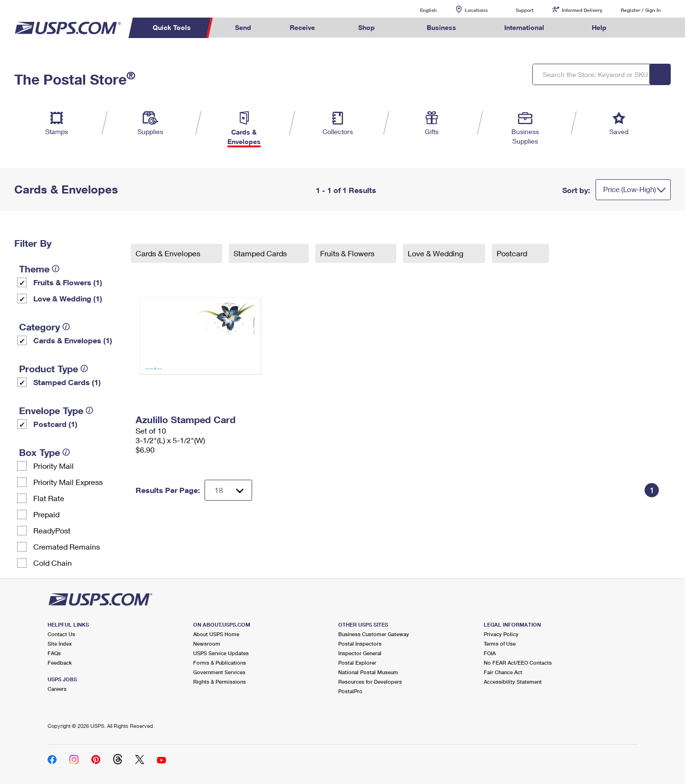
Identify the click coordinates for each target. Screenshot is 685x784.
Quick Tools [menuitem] (172, 27)
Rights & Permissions (220, 682)
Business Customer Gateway (374, 634)
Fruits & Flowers (348, 253)
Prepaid (46, 514)
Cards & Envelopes (169, 253)
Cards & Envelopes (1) (73, 340)
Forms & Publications (220, 663)
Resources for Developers (370, 682)
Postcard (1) (55, 424)
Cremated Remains (67, 547)
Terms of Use (500, 644)
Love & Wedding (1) (68, 298)
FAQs (54, 653)
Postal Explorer (357, 663)
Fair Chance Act (503, 672)
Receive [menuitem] (302, 27)
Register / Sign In (641, 10)
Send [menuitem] (243, 27)
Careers (57, 689)
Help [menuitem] (599, 27)
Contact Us (61, 634)
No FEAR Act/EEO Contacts (518, 663)
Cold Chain (53, 563)
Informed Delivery (582, 10)
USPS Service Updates (221, 653)
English (419, 10)
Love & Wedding (436, 253)
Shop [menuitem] (367, 27)
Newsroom (207, 644)
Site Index (60, 644)
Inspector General (360, 653)
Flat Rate (49, 498)
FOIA (490, 653)
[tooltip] (56, 269)
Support (525, 10)
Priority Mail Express (68, 482)
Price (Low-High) (630, 189)
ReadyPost (52, 530)
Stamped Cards (261, 253)
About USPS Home (216, 634)
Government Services (219, 672)
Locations (476, 10)
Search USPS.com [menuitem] (644, 28)
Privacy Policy (501, 634)
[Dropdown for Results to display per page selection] (228, 490)
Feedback (60, 663)
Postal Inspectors (360, 644)
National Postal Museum (368, 672)
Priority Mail (54, 466)
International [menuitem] (524, 27)
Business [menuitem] (441, 27)
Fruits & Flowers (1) (68, 282)
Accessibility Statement (513, 682)
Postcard (513, 253)
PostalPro (350, 691)
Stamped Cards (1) (67, 382)
